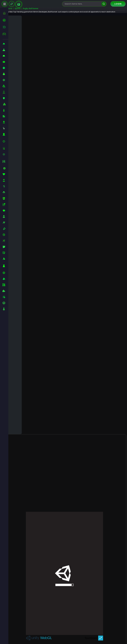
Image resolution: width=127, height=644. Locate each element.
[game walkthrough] (19, 4)
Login (118, 4)
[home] (5, 13)
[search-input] (82, 4)
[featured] (5, 27)
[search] (104, 4)
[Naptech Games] (12, 4)
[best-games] (5, 20)
